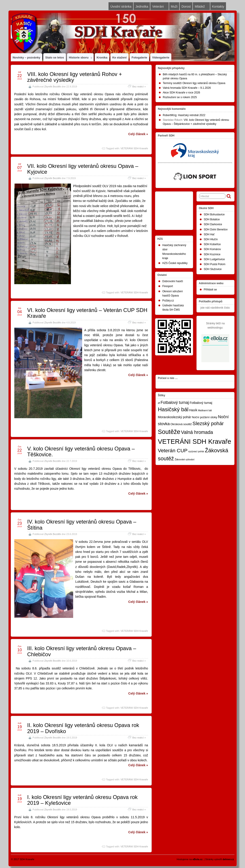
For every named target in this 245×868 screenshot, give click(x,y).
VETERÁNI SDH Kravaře (134, 148)
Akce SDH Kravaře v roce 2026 (182, 93)
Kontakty (218, 6)
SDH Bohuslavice (214, 214)
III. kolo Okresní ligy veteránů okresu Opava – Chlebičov (82, 651)
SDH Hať (209, 234)
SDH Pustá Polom (215, 264)
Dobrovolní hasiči (173, 281)
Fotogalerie (139, 57)
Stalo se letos (55, 57)
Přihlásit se (210, 290)
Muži (174, 6)
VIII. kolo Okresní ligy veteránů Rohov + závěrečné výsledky (75, 77)
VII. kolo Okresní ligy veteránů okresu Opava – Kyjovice (83, 169)
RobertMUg (170, 115)
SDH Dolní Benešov (216, 229)
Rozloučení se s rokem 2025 (180, 97)
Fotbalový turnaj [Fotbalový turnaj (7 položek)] (175, 403)
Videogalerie (161, 57)
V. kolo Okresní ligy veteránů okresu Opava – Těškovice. (81, 451)
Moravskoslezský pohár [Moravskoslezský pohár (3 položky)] (175, 417)
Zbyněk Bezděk (53, 87)
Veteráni (160, 7)
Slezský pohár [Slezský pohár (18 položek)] (208, 423)
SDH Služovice (213, 269)
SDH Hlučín (211, 239)
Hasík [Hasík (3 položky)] (193, 410)
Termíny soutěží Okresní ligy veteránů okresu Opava (194, 83)
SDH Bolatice (212, 219)
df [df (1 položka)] (159, 403)
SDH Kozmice (212, 254)
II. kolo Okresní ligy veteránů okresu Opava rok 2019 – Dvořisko (83, 728)
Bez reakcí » (139, 87)
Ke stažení (119, 57)
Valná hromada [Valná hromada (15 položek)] (197, 432)
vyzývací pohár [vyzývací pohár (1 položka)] (196, 451)
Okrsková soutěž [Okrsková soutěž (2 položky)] (181, 424)
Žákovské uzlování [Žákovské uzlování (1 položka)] (185, 459)
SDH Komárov (212, 249)
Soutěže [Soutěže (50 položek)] (169, 432)
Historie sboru (81, 58)
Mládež (202, 7)
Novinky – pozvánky (27, 57)
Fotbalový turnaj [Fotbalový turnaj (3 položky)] (201, 403)
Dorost (186, 6)
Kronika (102, 57)
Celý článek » (138, 134)
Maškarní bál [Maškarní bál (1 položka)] (205, 410)
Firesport (168, 286)
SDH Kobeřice (212, 244)
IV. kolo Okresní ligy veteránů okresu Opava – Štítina (82, 525)
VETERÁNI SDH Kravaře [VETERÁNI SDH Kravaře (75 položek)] (195, 441)
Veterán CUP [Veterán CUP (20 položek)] (173, 450)
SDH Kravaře (27, 859)
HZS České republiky (175, 263)
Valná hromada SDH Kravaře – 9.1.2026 (187, 88)
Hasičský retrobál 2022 (192, 115)
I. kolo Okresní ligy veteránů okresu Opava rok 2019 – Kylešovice (83, 800)
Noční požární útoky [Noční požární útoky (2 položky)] (205, 417)
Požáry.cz (168, 301)
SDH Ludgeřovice (214, 259)
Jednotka (142, 6)
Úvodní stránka (121, 6)
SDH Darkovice (213, 224)
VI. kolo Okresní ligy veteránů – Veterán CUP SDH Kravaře (87, 313)
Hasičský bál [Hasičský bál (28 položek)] (173, 409)
